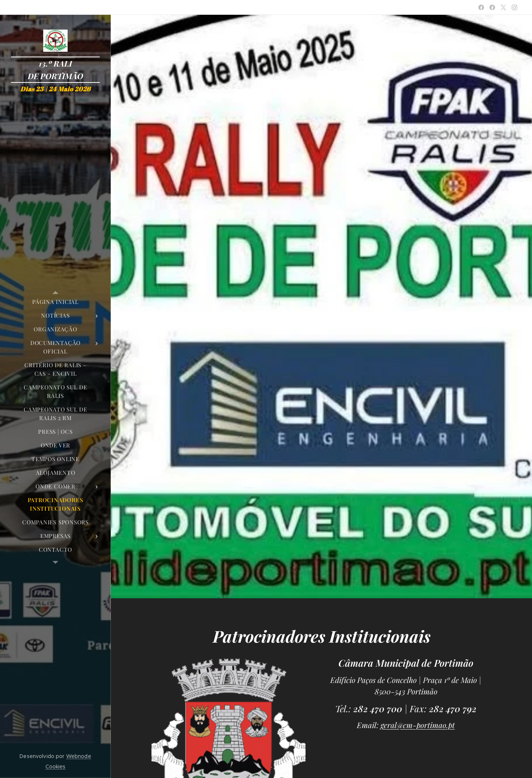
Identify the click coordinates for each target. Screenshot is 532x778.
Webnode (79, 756)
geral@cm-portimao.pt (418, 725)
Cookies (56, 767)
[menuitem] (55, 302)
